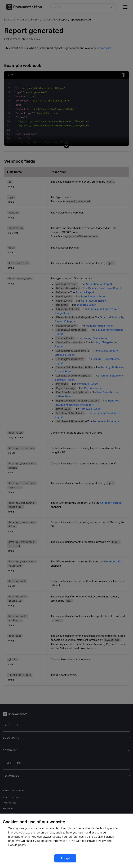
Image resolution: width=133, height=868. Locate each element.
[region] (66, 841)
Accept (65, 858)
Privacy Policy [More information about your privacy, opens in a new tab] (96, 841)
